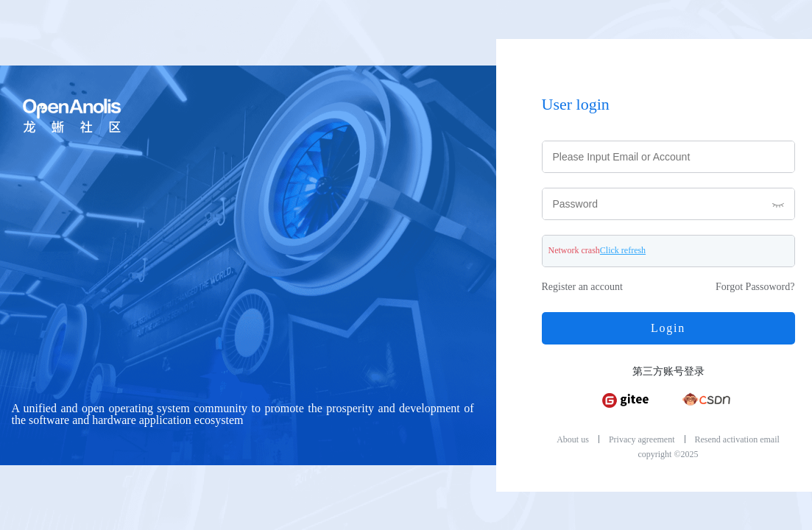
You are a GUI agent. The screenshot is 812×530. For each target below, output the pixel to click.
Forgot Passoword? (755, 287)
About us (573, 439)
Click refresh (623, 250)
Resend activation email (737, 439)
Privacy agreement (642, 439)
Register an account (582, 287)
